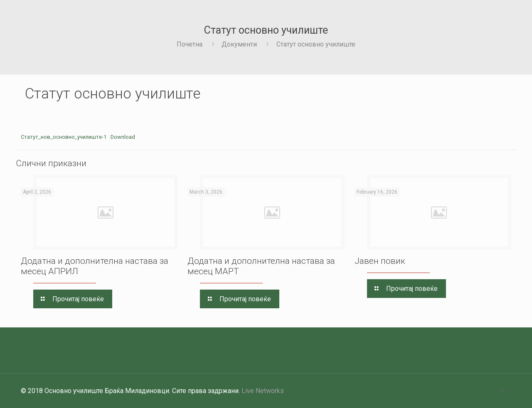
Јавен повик (380, 261)
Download (123, 137)
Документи (239, 44)
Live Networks (263, 391)
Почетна (190, 44)
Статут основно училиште (316, 44)
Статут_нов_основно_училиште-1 (64, 137)
